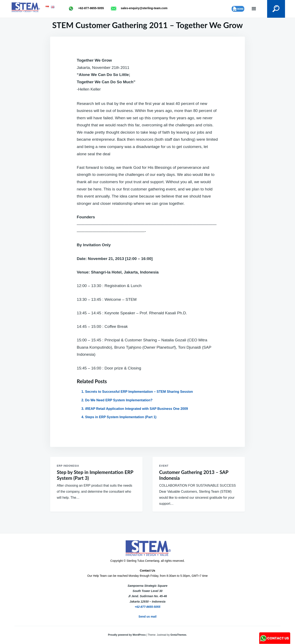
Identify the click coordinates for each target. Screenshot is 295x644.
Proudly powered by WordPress (127, 635)
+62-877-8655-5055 (147, 607)
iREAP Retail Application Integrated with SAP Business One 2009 (136, 409)
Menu (254, 9)
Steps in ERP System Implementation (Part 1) (121, 417)
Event (164, 466)
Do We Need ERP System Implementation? (119, 400)
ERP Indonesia (68, 466)
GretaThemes (178, 635)
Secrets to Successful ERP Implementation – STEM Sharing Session (139, 392)
